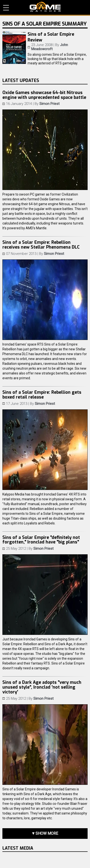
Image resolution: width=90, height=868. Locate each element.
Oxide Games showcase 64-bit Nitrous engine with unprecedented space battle (44, 95)
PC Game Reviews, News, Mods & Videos (45, 7)
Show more (47, 833)
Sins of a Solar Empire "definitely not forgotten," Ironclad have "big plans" (41, 540)
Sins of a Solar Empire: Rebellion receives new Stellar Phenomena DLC (41, 245)
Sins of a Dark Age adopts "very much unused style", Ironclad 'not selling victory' (42, 687)
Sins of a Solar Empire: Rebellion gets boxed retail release (42, 395)
